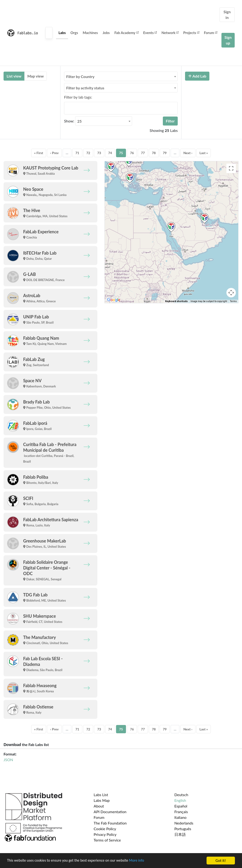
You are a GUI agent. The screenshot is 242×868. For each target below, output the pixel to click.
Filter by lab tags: (78, 97)
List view (14, 76)
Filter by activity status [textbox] (85, 88)
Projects (191, 33)
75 (121, 153)
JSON (8, 760)
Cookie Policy (105, 829)
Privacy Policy (105, 834)
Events (150, 33)
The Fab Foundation (110, 823)
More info (145, 861)
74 (110, 153)
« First (39, 153)
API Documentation (110, 812)
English (180, 800)
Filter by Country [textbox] (80, 76)
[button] (171, 227)
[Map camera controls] (231, 293)
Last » (204, 153)
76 (132, 153)
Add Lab (197, 76)
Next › (188, 153)
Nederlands (184, 823)
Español (181, 806)
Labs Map (102, 800)
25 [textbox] (80, 121)
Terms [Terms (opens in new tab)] (233, 301)
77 (143, 153)
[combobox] (121, 76)
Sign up (228, 40)
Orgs (74, 33)
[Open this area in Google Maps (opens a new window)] (114, 300)
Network (170, 33)
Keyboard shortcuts (176, 301)
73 (99, 153)
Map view (36, 76)
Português (183, 829)
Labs (62, 33)
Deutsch (181, 795)
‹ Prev (54, 153)
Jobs (106, 33)
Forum (211, 33)
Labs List (101, 795)
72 (88, 153)
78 (154, 153)
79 (165, 153)
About (99, 806)
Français (181, 812)
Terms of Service (107, 840)
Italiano (181, 817)
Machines (90, 33)
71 (77, 153)
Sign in (227, 15)
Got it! (221, 861)
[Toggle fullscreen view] (231, 168)
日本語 (180, 834)
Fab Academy (126, 33)
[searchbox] (67, 108)
